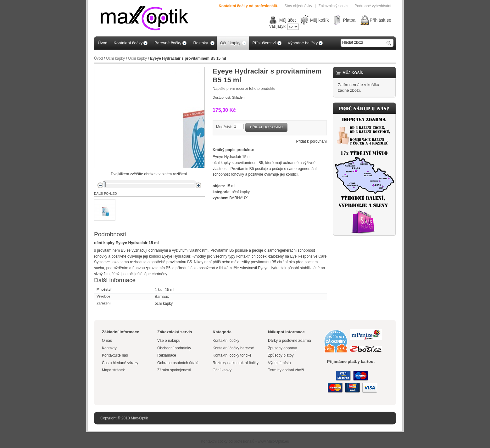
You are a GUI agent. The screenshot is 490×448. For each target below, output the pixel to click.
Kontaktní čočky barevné (233, 348)
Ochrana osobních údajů (178, 363)
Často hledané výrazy (120, 363)
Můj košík (319, 20)
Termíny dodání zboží (286, 370)
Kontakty (109, 348)
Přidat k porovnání (312, 141)
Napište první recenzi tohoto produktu (244, 89)
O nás (107, 341)
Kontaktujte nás (115, 355)
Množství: (224, 127)
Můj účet (288, 20)
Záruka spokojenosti (174, 370)
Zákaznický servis (334, 6)
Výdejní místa (279, 363)
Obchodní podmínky (174, 348)
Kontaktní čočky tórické (232, 355)
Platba (349, 20)
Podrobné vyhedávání (373, 6)
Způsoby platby (281, 355)
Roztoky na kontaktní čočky (236, 363)
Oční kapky (115, 58)
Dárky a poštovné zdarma (290, 341)
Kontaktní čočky (226, 341)
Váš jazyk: (278, 26)
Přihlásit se (381, 20)
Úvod (98, 58)
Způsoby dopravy (282, 348)
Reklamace (167, 355)
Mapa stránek (113, 370)
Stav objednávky (298, 6)
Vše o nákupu (169, 341)
